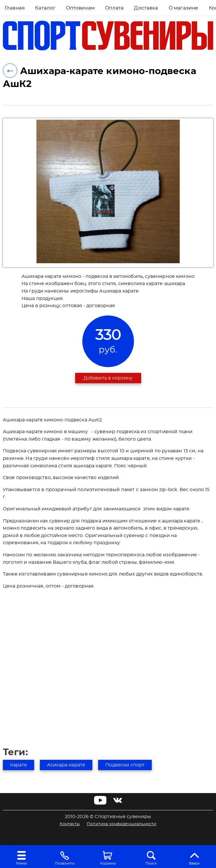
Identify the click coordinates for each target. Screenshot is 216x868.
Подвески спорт (125, 765)
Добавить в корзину (108, 378)
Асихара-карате (66, 765)
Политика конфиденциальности (121, 824)
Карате (19, 765)
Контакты (70, 824)
